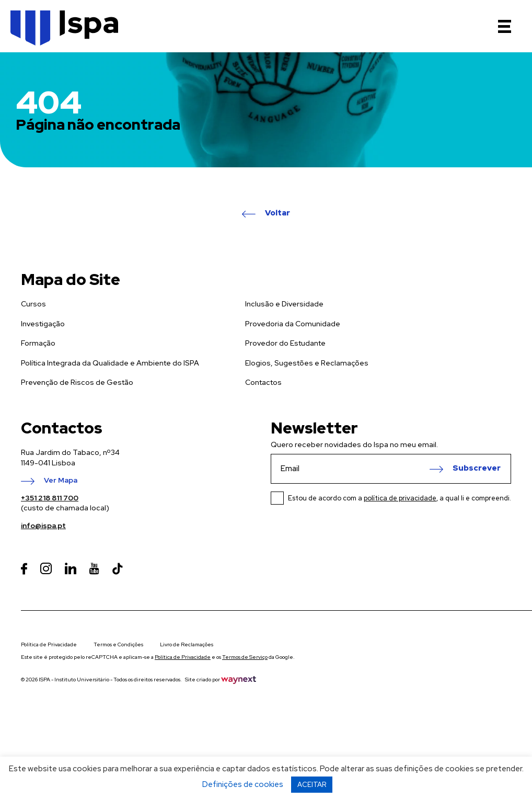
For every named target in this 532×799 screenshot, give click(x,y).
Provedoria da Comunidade (293, 324)
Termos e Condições (118, 644)
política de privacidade (400, 498)
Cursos (33, 304)
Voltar (277, 213)
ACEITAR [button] (312, 785)
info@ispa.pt (43, 526)
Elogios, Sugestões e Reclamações (307, 363)
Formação (38, 343)
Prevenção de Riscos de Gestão (77, 382)
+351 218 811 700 (50, 498)
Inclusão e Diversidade (284, 304)
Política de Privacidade (49, 644)
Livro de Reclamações (187, 644)
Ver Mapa (61, 481)
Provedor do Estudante (285, 343)
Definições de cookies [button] (243, 784)
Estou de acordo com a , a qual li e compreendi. (400, 498)
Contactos (263, 382)
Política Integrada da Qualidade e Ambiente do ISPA (110, 363)
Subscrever (477, 469)
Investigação (43, 324)
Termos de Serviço (245, 657)
